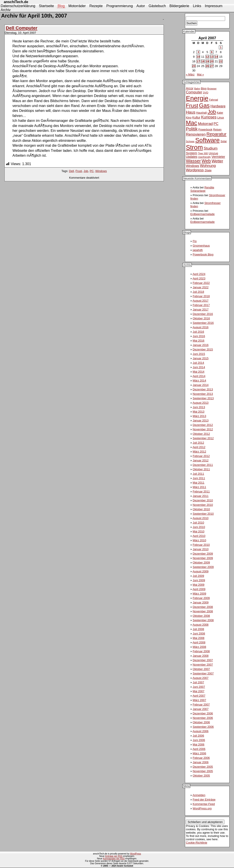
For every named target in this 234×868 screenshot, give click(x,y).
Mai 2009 (199, 585)
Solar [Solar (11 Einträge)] (224, 141)
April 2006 (199, 749)
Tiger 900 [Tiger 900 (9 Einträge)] (203, 153)
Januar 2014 (201, 385)
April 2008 (199, 642)
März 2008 (199, 647)
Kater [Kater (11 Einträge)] (220, 113)
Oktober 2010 (201, 509)
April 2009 (199, 589)
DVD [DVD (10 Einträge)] (206, 93)
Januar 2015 (201, 358)
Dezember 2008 (203, 607)
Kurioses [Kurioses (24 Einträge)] (209, 117)
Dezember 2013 (203, 389)
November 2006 (203, 718)
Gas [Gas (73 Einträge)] (204, 105)
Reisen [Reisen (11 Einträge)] (217, 130)
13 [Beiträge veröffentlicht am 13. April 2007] (212, 57)
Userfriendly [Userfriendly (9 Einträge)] (205, 157)
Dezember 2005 (203, 767)
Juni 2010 (199, 527)
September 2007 (203, 673)
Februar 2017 (201, 305)
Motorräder (77, 6)
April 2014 (199, 376)
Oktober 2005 (201, 776)
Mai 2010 (199, 531)
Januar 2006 (201, 762)
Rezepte (96, 6)
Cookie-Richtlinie (196, 843)
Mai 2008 (199, 638)
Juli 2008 (198, 629)
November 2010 (203, 505)
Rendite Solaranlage (202, 189)
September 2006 (203, 727)
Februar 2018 (201, 296)
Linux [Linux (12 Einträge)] (221, 118)
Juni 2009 (199, 580)
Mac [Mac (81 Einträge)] (191, 123)
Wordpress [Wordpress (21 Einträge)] (195, 170)
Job (86, 171)
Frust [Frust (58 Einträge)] (192, 106)
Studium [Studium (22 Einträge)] (211, 148)
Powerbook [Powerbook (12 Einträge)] (205, 130)
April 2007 (199, 696)
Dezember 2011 (203, 465)
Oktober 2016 (201, 318)
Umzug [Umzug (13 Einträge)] (213, 153)
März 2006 (199, 753)
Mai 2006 (199, 744)
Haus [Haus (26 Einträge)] (191, 112)
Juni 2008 (199, 634)
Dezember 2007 (203, 660)
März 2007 (199, 700)
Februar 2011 (201, 491)
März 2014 (199, 381)
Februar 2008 (201, 651)
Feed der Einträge (204, 800)
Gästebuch (157, 6)
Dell (72, 171)
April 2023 (199, 278)
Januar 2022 (201, 287)
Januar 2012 (201, 460)
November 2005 (203, 771)
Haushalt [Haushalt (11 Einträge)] (202, 113)
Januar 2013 (201, 420)
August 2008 (200, 625)
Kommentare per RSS (114, 859)
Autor (141, 6)
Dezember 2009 (203, 554)
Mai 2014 (199, 372)
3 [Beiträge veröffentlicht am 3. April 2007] (198, 52)
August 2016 (200, 327)
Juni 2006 (199, 740)
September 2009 (203, 567)
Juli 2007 (198, 682)
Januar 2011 (201, 496)
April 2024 (199, 274)
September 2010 (203, 514)
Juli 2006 (198, 736)
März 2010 (199, 540)
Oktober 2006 (201, 722)
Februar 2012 (201, 456)
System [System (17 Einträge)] (191, 153)
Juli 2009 (198, 576)
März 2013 (199, 416)
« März (190, 74)
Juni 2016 (199, 336)
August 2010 (200, 518)
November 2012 (203, 429)
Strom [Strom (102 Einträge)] (194, 147)
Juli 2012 (198, 443)
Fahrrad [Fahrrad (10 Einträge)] (214, 100)
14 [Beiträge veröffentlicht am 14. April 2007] (216, 57)
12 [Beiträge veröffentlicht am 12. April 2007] (207, 57)
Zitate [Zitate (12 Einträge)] (208, 170)
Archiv (6, 10)
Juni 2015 (199, 354)
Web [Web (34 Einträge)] (206, 161)
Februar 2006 (201, 758)
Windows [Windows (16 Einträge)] (192, 166)
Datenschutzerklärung (18, 6)
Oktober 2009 (201, 563)
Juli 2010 (198, 523)
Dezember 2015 (203, 349)
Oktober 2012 (201, 434)
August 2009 (200, 571)
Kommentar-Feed (204, 804)
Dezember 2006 (203, 713)
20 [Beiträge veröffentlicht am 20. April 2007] (212, 61)
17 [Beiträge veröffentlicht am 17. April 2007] (198, 61)
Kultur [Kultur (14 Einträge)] (196, 117)
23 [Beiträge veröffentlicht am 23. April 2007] (194, 66)
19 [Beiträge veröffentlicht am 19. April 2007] (207, 61)
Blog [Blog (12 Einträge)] (204, 89)
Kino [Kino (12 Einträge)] (189, 118)
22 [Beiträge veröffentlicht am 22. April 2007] (221, 61)
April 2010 (199, 536)
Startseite (46, 6)
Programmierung (119, 6)
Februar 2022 (201, 283)
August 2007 (200, 678)
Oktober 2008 (201, 616)
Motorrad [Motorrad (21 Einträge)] (205, 124)
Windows (101, 171)
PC (92, 171)
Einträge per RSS (114, 856)
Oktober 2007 (201, 669)
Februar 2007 (201, 705)
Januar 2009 (201, 602)
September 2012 (203, 438)
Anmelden (199, 795)
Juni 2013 (199, 407)
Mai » (200, 74)
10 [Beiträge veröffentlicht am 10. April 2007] (198, 57)
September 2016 (203, 323)
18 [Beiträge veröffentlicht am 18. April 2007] (203, 61)
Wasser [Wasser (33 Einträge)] (193, 161)
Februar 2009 (201, 598)
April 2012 (199, 447)
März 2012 (199, 452)
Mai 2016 (199, 341)
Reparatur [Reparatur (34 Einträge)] (216, 134)
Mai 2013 (199, 412)
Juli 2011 (198, 474)
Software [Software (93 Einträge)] (208, 140)
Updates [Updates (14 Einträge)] (192, 157)
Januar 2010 (201, 549)
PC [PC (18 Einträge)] (216, 124)
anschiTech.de (16, 2)
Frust (79, 171)
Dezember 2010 (203, 500)
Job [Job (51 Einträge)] (212, 112)
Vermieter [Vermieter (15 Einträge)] (218, 157)
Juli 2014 (198, 363)
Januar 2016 (201, 345)
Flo (195, 241)
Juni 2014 (199, 367)
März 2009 (199, 594)
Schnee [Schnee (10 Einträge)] (190, 141)
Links (197, 6)
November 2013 (203, 394)
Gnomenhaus (201, 246)
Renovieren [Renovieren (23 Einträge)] (196, 134)
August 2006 (200, 731)
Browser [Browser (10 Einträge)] (212, 89)
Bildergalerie (179, 6)
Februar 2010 (201, 545)
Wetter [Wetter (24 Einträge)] (217, 161)
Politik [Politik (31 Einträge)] (192, 129)
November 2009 (203, 558)
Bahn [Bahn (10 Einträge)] (197, 89)
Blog (61, 6)
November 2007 (203, 665)
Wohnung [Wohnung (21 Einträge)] (208, 166)
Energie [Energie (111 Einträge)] (197, 98)
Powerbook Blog (203, 254)
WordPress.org (202, 808)
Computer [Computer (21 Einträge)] (194, 92)
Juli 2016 (198, 332)
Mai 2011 (199, 483)
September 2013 (203, 398)
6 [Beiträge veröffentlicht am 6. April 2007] (212, 52)
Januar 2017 (201, 309)
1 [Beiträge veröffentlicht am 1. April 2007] (221, 47)
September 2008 (203, 620)
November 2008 (203, 611)
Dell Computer (22, 28)
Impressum (214, 6)
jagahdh (198, 250)
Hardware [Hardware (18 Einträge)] (218, 106)
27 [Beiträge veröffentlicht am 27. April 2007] (212, 66)
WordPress (135, 854)
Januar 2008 (201, 656)
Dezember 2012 (203, 425)
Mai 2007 (199, 691)
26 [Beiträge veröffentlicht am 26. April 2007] (207, 66)
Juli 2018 (198, 292)
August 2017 (200, 301)
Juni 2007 (199, 687)
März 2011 (199, 487)
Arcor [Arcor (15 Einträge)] (190, 88)
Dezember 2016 (203, 314)
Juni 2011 (199, 478)
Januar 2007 (201, 709)
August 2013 (200, 403)
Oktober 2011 (201, 469)
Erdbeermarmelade (202, 214)
